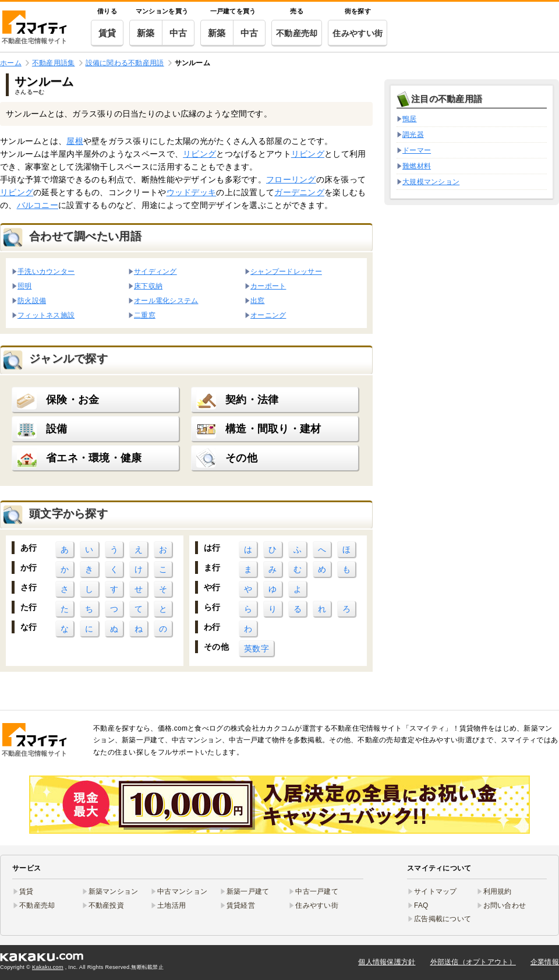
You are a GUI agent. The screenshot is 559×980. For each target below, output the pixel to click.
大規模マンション (431, 182)
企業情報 (545, 962)
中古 (178, 33)
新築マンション (114, 891)
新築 (146, 33)
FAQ (421, 905)
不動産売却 (297, 33)
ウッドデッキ (192, 192)
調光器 (413, 135)
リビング (199, 154)
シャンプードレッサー (286, 271)
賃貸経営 (241, 905)
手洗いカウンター (46, 271)
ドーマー (417, 150)
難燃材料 (417, 166)
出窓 (258, 300)
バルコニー (38, 205)
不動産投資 (106, 905)
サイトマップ (436, 891)
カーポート (268, 286)
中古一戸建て (317, 891)
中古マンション (182, 891)
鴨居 (410, 119)
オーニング (268, 315)
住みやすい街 (358, 33)
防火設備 (32, 300)
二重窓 (145, 315)
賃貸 (107, 33)
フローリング (291, 179)
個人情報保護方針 (387, 962)
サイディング (155, 271)
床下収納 (148, 286)
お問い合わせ (505, 905)
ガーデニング (299, 192)
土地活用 (171, 905)
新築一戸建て (248, 891)
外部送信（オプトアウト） (473, 962)
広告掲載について (443, 919)
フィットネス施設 (46, 315)
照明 (25, 286)
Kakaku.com (48, 967)
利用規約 (498, 891)
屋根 (75, 141)
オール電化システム (166, 300)
